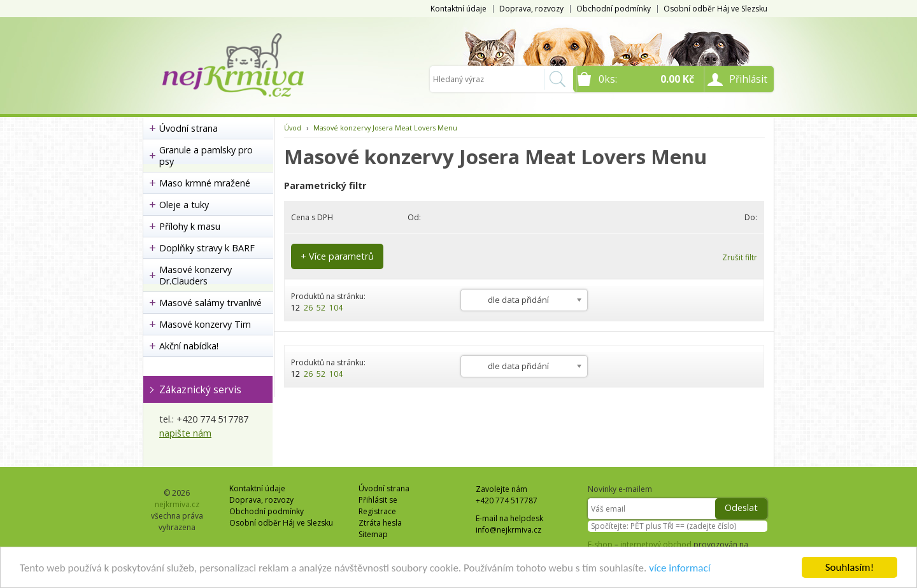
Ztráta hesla (380, 523)
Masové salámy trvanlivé (210, 303)
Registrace (377, 511)
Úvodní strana (188, 128)
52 (321, 308)
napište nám (185, 433)
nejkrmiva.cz (177, 504)
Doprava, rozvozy (531, 9)
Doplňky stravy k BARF (207, 248)
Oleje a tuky (184, 205)
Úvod (293, 128)
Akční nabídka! (189, 346)
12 (295, 308)
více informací (679, 568)
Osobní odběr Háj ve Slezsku (715, 9)
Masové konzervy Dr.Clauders (195, 275)
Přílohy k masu (190, 226)
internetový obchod (656, 544)
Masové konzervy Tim (205, 324)
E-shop (600, 544)
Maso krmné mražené (205, 183)
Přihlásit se (378, 500)
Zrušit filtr (740, 257)
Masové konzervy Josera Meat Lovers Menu (385, 128)
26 (308, 308)
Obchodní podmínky (614, 9)
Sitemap (373, 534)
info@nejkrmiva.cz (508, 530)
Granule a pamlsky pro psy (206, 156)
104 (336, 308)
